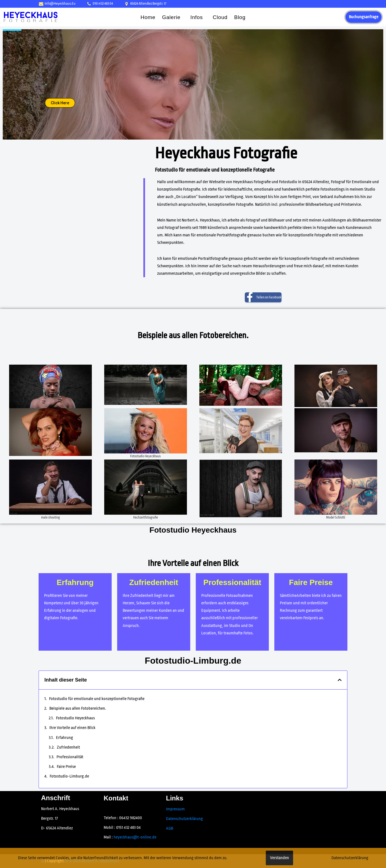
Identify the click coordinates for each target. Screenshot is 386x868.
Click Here (60, 103)
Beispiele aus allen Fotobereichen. (78, 708)
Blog (240, 17)
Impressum (175, 809)
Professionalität (70, 757)
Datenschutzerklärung (184, 819)
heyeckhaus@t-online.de (135, 837)
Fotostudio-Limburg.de (193, 661)
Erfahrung (65, 738)
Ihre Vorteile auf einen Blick (72, 728)
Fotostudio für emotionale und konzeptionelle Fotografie (97, 699)
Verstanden (279, 858)
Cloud (220, 17)
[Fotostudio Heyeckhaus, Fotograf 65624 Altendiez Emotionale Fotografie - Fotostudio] (31, 17)
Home (148, 17)
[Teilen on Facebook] (263, 297)
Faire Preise (66, 767)
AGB (170, 828)
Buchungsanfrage (364, 17)
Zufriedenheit (68, 747)
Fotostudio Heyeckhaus (75, 718)
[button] (183, 17)
